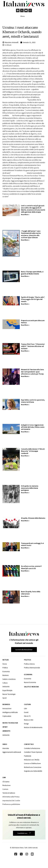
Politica (27, 660)
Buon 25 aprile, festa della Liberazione (31, 593)
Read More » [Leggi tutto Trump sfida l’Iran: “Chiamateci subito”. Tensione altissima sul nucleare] (25, 351)
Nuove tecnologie (10, 723)
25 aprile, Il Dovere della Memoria (33, 518)
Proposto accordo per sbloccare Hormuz (33, 321)
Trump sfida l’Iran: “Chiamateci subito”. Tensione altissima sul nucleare (33, 346)
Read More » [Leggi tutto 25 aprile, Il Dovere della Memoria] (25, 521)
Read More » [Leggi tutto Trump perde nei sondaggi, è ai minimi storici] (25, 548)
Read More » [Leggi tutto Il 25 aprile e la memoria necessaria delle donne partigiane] (25, 493)
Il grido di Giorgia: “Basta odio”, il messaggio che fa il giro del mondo (33, 299)
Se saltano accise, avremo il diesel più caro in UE (31, 567)
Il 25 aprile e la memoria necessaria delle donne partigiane (30, 488)
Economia (28, 674)
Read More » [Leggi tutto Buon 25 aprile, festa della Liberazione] (25, 596)
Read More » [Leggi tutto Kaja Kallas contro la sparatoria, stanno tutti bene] (25, 405)
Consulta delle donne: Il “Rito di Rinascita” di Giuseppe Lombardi (33, 451)
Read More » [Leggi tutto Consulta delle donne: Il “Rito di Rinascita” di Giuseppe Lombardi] (25, 456)
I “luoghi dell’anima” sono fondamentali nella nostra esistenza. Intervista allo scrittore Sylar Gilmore (31, 234)
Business (6, 704)
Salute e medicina (31, 687)
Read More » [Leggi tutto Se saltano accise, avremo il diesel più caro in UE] (25, 571)
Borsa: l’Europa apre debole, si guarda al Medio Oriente (32, 273)
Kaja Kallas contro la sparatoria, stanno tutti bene (33, 401)
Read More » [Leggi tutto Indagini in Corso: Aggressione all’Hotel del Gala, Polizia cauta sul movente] (25, 432)
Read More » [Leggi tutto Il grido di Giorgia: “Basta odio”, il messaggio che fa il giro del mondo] (25, 304)
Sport (5, 727)
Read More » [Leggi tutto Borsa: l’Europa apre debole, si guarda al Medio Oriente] (25, 276)
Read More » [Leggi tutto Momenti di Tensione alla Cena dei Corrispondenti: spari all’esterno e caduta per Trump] (25, 376)
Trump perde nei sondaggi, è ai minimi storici (32, 544)
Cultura (27, 704)
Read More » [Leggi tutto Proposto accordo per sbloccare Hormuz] (25, 325)
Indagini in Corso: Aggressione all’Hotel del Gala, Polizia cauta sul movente (33, 427)
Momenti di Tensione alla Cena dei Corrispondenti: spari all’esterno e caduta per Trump (32, 372)
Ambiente (6, 731)
